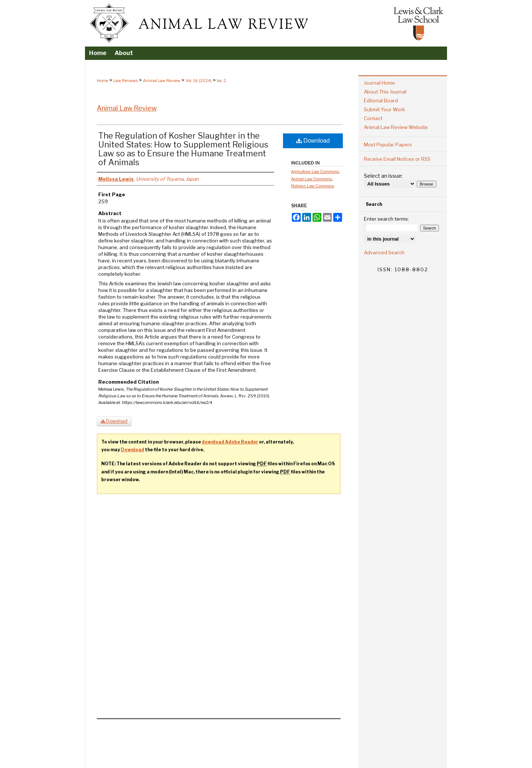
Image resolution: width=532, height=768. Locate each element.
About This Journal (385, 92)
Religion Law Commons (313, 186)
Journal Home (379, 83)
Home (103, 81)
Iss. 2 (221, 81)
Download (313, 141)
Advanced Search (384, 252)
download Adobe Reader (230, 442)
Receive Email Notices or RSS (397, 159)
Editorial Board (381, 101)
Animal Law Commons (311, 179)
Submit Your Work (384, 109)
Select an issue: (383, 176)
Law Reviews (126, 81)
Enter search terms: (386, 219)
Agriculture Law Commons (315, 171)
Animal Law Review (162, 81)
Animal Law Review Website (396, 127)
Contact (373, 118)
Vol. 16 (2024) (199, 81)
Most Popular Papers (388, 145)
